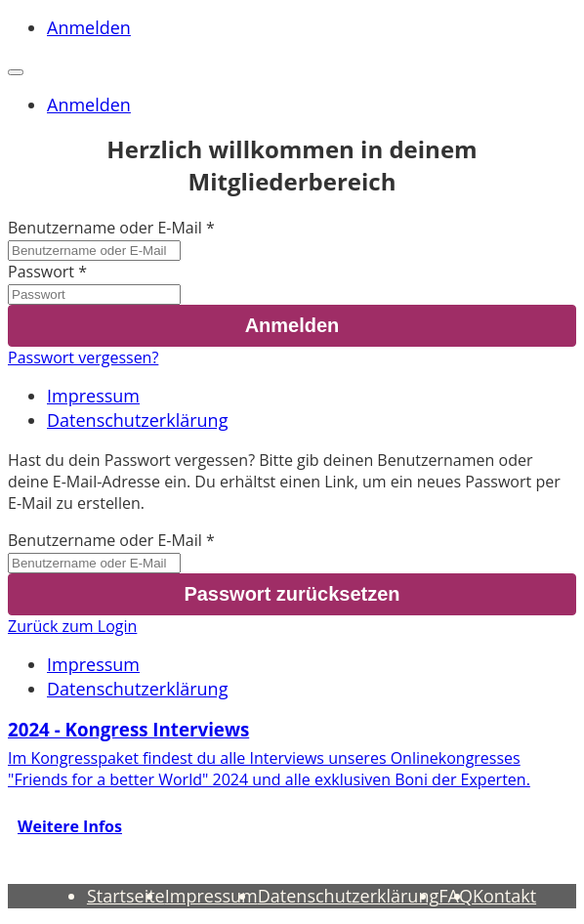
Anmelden (89, 27)
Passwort (41, 272)
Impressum (93, 396)
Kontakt (504, 896)
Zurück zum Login (72, 626)
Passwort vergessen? (83, 357)
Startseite (126, 896)
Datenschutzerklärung (137, 420)
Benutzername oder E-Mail (105, 228)
